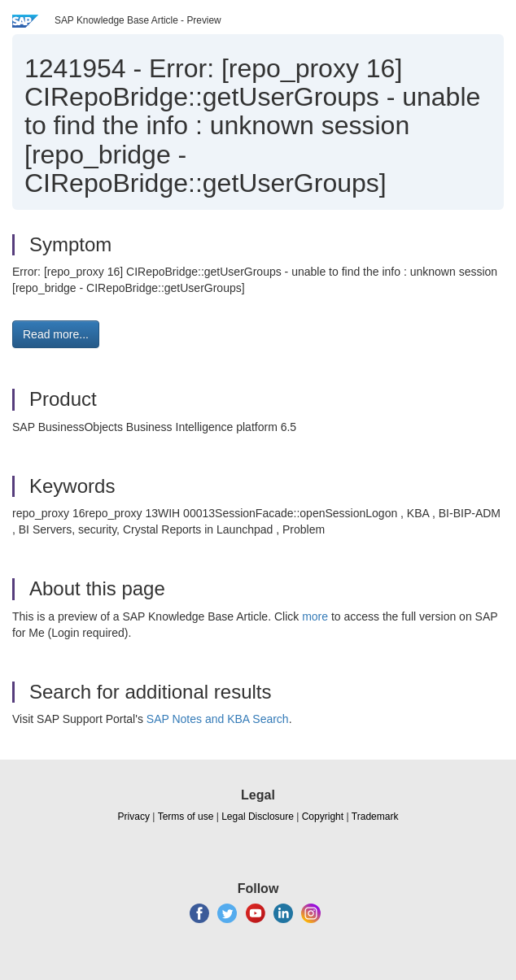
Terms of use (186, 817)
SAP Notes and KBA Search (218, 719)
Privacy (134, 817)
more (315, 616)
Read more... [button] (56, 334)
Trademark (375, 817)
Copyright (323, 817)
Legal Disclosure (258, 817)
